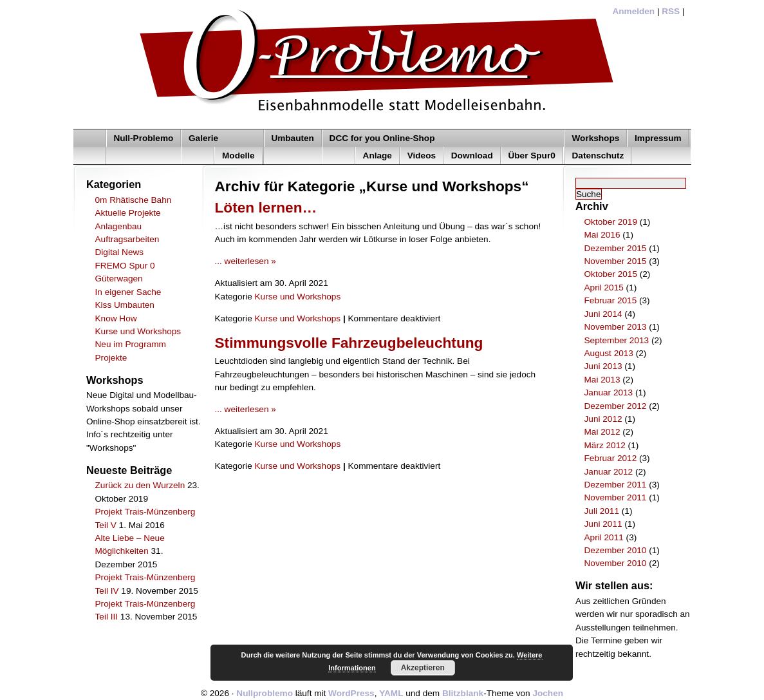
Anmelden (633, 11)
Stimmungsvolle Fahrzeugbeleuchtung (349, 343)
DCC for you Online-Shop (382, 138)
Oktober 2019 (611, 222)
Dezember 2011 (616, 485)
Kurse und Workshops (138, 331)
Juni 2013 (603, 366)
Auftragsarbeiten (127, 239)
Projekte (111, 358)
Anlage (377, 156)
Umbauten (292, 138)
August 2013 (609, 353)
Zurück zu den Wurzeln (140, 485)
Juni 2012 (603, 419)
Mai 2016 (602, 235)
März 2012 (605, 445)
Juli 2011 (602, 511)
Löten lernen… (266, 207)
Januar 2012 (609, 472)
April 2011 (604, 537)
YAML (391, 693)
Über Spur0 (531, 156)
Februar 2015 (611, 300)
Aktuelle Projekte (128, 213)
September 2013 (617, 340)
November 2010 (616, 563)
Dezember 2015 (616, 248)
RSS (671, 11)
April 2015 (604, 288)
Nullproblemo (265, 693)
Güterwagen (119, 279)
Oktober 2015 (611, 274)
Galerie (203, 138)
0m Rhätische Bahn (134, 200)
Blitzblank (463, 693)
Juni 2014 (603, 314)
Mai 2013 (602, 380)
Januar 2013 (609, 393)
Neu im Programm (131, 344)
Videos (422, 156)
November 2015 (616, 261)
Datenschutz (598, 156)
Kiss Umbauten (125, 305)
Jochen (548, 693)
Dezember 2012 (616, 406)
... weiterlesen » (246, 261)
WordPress (351, 693)
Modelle (238, 156)
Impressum (658, 138)
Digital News (120, 252)
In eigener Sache (128, 292)
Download (472, 156)
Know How (116, 318)
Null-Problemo (143, 138)
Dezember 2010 (616, 550)
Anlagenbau (119, 226)
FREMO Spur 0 (125, 266)
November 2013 (616, 327)
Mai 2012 (602, 432)
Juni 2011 (603, 524)
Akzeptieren (423, 668)
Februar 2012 (611, 458)
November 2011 (616, 497)
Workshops (596, 138)
